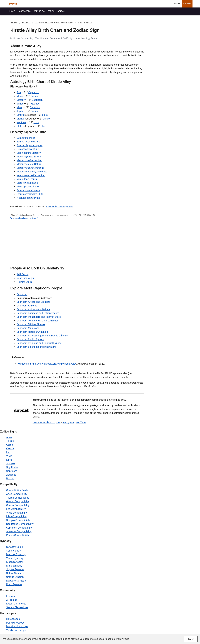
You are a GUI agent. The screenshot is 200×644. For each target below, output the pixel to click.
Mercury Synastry (16, 554)
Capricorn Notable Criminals (32, 332)
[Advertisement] (77, 244)
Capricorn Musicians (28, 328)
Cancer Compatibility (18, 505)
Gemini (10, 445)
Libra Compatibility (17, 516)
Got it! (191, 639)
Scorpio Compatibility (18, 520)
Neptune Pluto (28, 198)
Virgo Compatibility (17, 513)
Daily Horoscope (15, 623)
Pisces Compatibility (18, 535)
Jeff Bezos (22, 274)
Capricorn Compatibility (19, 528)
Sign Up (187, 4)
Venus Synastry (15, 558)
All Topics (12, 600)
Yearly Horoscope (16, 630)
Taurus (10, 441)
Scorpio (10, 464)
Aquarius (35, 104)
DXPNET (14, 4)
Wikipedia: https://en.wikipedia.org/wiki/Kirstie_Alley (47, 364)
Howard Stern (24, 282)
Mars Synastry (14, 566)
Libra (45, 115)
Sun (19, 92)
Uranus (20, 119)
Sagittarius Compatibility (20, 524)
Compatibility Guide (17, 490)
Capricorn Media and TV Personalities (37, 321)
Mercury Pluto (32, 172)
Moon (20, 96)
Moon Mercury (29, 153)
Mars (19, 107)
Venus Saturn (27, 179)
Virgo (9, 456)
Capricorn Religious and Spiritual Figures (39, 343)
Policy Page (123, 639)
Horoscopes (13, 619)
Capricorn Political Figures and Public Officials (42, 336)
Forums (10, 596)
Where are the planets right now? (60, 206)
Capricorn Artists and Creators (33, 302)
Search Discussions (17, 607)
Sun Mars (28, 142)
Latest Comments (16, 604)
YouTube (81, 422)
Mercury (21, 100)
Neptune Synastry (16, 581)
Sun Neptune (28, 149)
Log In (177, 4)
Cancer (47, 119)
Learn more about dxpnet (47, 422)
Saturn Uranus (28, 190)
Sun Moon (26, 138)
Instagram (68, 422)
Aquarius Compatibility (19, 531)
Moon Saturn (29, 157)
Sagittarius (12, 467)
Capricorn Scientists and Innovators (36, 347)
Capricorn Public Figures (30, 339)
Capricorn (34, 92)
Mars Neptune (27, 183)
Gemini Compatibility (18, 501)
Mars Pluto (28, 187)
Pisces (34, 96)
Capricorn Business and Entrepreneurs (38, 313)
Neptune (21, 122)
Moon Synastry (15, 562)
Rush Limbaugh (25, 278)
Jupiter (20, 111)
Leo (44, 126)
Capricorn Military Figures (31, 324)
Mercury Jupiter (29, 160)
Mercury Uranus (30, 168)
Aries (9, 437)
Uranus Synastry (15, 577)
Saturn (20, 115)
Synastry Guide (15, 547)
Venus (20, 104)
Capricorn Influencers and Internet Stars (39, 317)
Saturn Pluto (30, 194)
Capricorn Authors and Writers (33, 309)
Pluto (19, 126)
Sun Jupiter (30, 145)
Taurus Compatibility (18, 498)
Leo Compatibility (16, 509)
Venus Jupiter (31, 175)
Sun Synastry (13, 551)
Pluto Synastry (14, 584)
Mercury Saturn (29, 164)
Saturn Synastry (15, 573)
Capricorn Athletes (27, 306)
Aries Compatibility (17, 494)
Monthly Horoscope (17, 626)
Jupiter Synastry (15, 569)
